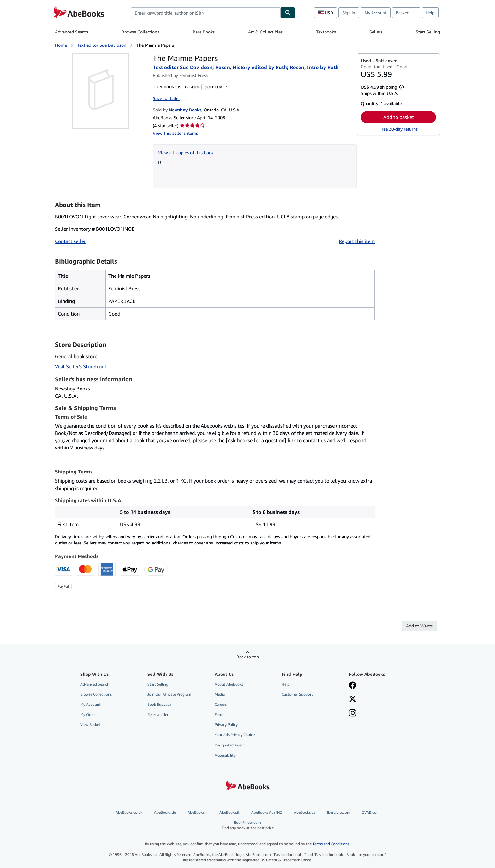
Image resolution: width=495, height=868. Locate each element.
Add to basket (399, 117)
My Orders (89, 714)
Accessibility (225, 755)
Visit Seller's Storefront (81, 366)
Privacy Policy (226, 725)
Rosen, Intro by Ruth (314, 67)
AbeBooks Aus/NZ (267, 812)
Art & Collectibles (265, 32)
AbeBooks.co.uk (129, 812)
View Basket (90, 725)
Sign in (349, 13)
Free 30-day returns (399, 129)
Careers (221, 704)
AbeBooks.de (165, 812)
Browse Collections (140, 32)
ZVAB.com (371, 812)
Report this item (357, 241)
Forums (221, 714)
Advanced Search (72, 32)
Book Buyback (159, 704)
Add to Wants (419, 626)
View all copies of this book (186, 153)
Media (220, 694)
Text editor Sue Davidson (102, 45)
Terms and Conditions (331, 844)
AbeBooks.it (230, 812)
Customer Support (297, 694)
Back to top (248, 657)
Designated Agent (230, 745)
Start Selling (428, 32)
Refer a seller (158, 714)
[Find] (288, 13)
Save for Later (166, 98)
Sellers (376, 32)
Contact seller (70, 241)
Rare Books (204, 32)
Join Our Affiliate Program (169, 694)
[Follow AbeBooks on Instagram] (353, 714)
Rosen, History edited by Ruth (251, 67)
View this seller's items (175, 133)
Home (61, 45)
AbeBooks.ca (305, 812)
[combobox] (206, 13)
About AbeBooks (229, 684)
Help (430, 13)
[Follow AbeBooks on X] (353, 699)
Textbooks (326, 32)
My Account (376, 13)
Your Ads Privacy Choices (236, 735)
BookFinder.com (248, 825)
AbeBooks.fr (198, 812)
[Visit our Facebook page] (353, 686)
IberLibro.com (339, 812)
